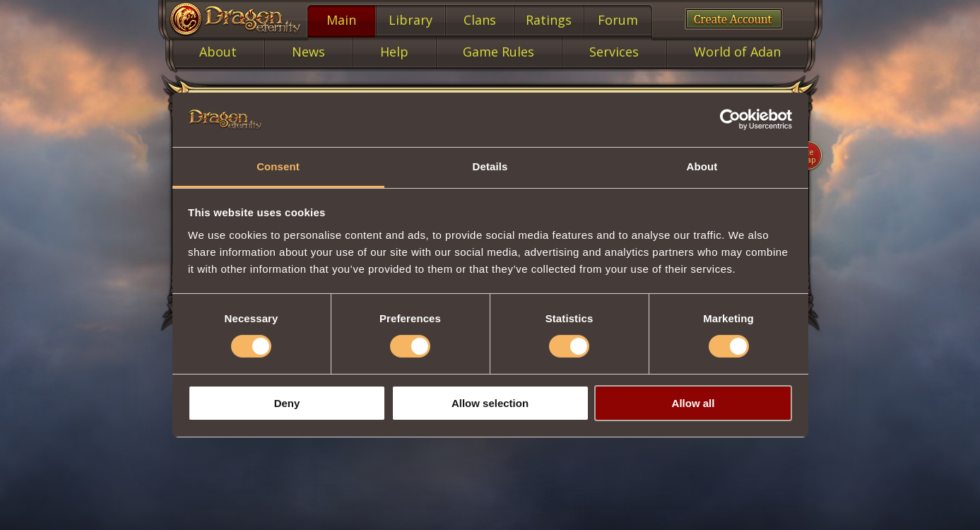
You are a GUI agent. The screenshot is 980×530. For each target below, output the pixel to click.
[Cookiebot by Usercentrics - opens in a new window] (730, 119)
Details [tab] (490, 166)
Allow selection (490, 403)
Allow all (693, 403)
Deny (287, 403)
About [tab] (702, 166)
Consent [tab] (278, 166)
